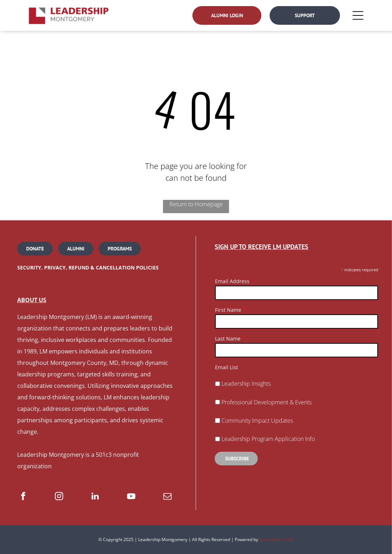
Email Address (232, 281)
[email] (167, 497)
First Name (228, 310)
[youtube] (131, 497)
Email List (227, 367)
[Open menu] (358, 15)
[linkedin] (95, 497)
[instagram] (59, 497)
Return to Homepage (196, 204)
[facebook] (23, 497)
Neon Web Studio (276, 539)
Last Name (228, 339)
